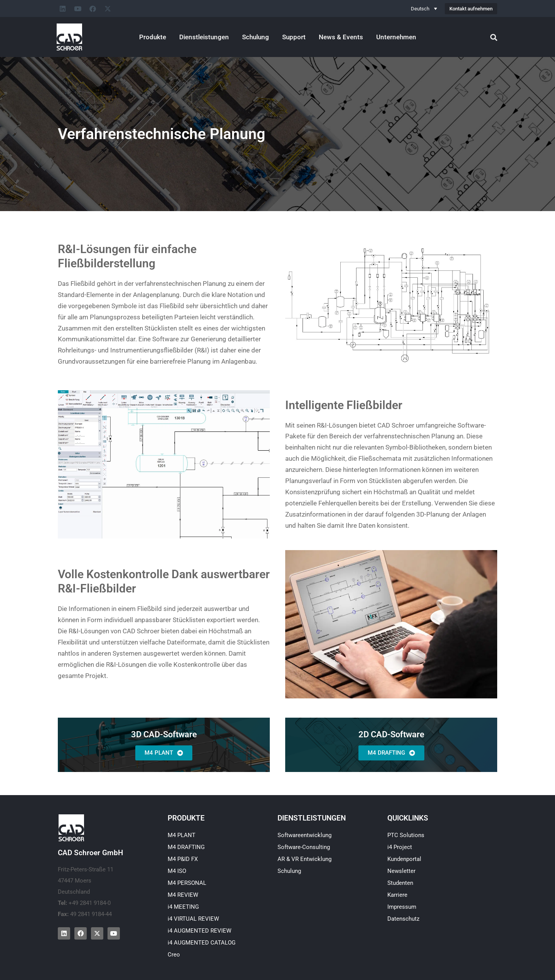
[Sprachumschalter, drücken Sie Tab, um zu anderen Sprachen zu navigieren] (424, 8)
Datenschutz (403, 919)
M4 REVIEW (183, 895)
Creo (174, 955)
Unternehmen (396, 37)
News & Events (341, 37)
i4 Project (400, 847)
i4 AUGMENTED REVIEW (199, 931)
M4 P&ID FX (183, 859)
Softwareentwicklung (304, 835)
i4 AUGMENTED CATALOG (202, 943)
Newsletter (401, 871)
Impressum (402, 907)
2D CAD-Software (391, 734)
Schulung (256, 37)
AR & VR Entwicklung (304, 859)
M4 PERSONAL (187, 883)
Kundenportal (404, 859)
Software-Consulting (304, 847)
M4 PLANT (182, 835)
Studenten (400, 883)
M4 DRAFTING (186, 847)
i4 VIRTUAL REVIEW (193, 919)
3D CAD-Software (164, 734)
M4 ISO (177, 871)
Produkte (153, 37)
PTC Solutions (406, 835)
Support (294, 37)
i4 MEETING (183, 907)
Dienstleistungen (204, 37)
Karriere (397, 895)
